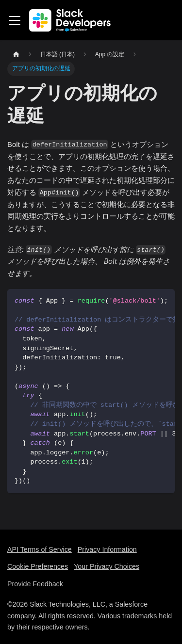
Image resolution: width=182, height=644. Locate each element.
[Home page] (16, 55)
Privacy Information (107, 549)
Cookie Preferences (38, 566)
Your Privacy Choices (107, 566)
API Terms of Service (40, 549)
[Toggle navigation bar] (15, 20)
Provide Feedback (35, 584)
